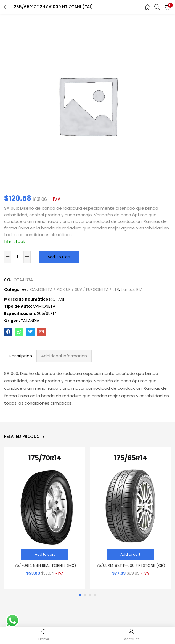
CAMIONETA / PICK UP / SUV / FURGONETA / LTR (75, 289)
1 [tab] (80, 595)
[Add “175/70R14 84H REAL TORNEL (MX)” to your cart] (45, 554)
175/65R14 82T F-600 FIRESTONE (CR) (130, 565)
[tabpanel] (45, 518)
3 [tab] (90, 595)
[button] (167, 7)
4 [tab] (95, 595)
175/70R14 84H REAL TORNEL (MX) (45, 565)
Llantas (128, 289)
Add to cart (59, 257)
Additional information (64, 356)
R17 (139, 289)
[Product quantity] (17, 257)
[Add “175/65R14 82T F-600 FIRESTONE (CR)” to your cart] (130, 554)
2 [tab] (85, 595)
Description (20, 356)
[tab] (20, 356)
